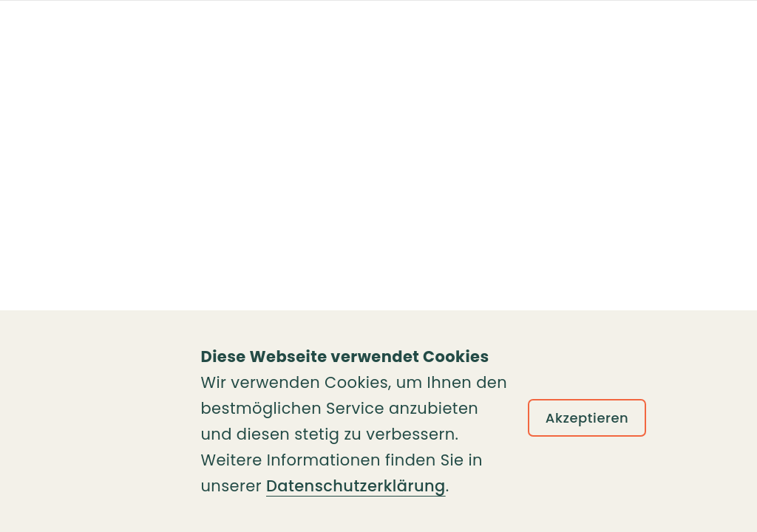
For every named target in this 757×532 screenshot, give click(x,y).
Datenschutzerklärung (356, 486)
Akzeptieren (587, 418)
